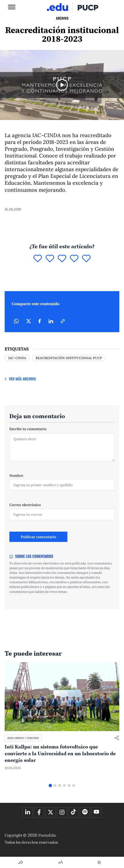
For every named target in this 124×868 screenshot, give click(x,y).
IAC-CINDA (17, 358)
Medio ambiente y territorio (23, 738)
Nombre (16, 475)
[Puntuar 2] (50, 259)
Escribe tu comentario (28, 429)
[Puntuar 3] (62, 259)
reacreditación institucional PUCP (69, 358)
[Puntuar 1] (38, 259)
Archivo (62, 18)
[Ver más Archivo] (20, 379)
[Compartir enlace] (117, 738)
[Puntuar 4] (74, 259)
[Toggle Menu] (12, 7)
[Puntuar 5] (86, 259)
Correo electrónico (25, 505)
